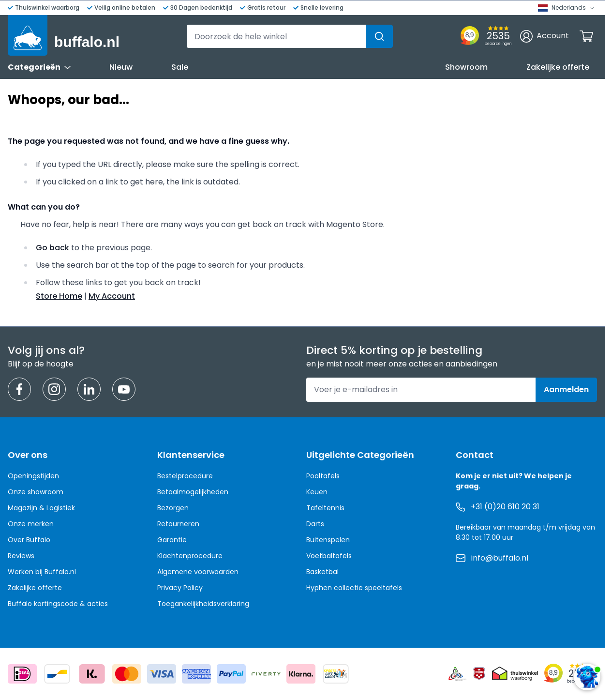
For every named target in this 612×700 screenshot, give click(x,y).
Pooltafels (323, 476)
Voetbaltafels (329, 556)
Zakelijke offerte (558, 67)
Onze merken (31, 524)
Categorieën (39, 67)
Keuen (317, 492)
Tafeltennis (325, 508)
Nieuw (121, 67)
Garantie (172, 540)
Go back (52, 248)
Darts (315, 524)
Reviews (21, 556)
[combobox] (290, 36)
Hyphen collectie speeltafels (354, 588)
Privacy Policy (180, 588)
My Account (112, 296)
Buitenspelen (328, 540)
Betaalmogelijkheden (193, 492)
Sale (180, 67)
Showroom (466, 67)
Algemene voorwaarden (198, 572)
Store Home (59, 296)
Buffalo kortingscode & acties (58, 604)
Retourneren (178, 524)
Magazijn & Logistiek (41, 508)
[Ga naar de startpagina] (64, 35)
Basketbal (322, 572)
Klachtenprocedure (190, 556)
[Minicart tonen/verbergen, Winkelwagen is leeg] (586, 36)
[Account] (545, 36)
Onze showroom (36, 492)
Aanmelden (566, 389)
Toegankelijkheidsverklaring (203, 604)
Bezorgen (173, 508)
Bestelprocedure (185, 476)
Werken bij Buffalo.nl (42, 572)
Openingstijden (33, 476)
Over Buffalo (29, 540)
